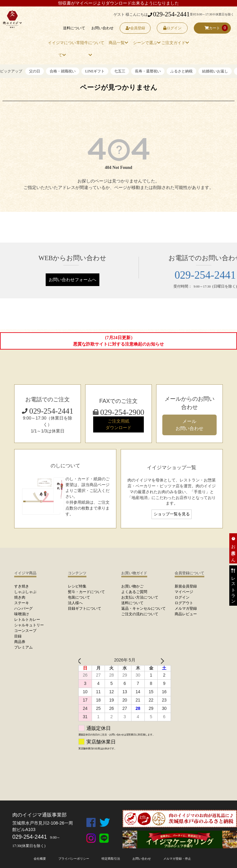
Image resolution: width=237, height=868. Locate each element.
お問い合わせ (102, 28)
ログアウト (184, 603)
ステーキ (22, 603)
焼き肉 (20, 597)
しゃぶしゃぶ (25, 592)
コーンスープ (25, 631)
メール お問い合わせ (189, 425)
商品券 (20, 642)
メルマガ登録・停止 (177, 859)
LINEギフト (95, 71)
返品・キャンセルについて (143, 608)
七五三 (120, 71)
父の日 (35, 71)
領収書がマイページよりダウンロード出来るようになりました (118, 3)
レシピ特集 (77, 586)
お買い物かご (132, 586)
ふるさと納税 (181, 71)
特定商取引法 (111, 859)
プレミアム (23, 647)
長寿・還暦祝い (148, 71)
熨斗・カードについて (86, 592)
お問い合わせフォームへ (73, 280)
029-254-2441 (169, 14)
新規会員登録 (186, 586)
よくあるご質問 (134, 592)
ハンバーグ (23, 608)
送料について (74, 28)
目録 (18, 636)
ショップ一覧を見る (172, 514)
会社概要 (40, 859)
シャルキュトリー (29, 625)
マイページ (184, 592)
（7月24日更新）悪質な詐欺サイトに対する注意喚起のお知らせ (118, 341)
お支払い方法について (140, 597)
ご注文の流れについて (140, 614)
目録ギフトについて (85, 608)
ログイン (172, 28)
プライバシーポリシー (74, 859)
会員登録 (135, 28)
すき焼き (22, 586)
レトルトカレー (27, 620)
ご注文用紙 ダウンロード (118, 424)
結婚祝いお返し (215, 71)
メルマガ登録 (186, 608)
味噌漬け (22, 614)
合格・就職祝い (63, 71)
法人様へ (75, 603)
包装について (79, 597)
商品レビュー (186, 614)
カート (212, 28)
